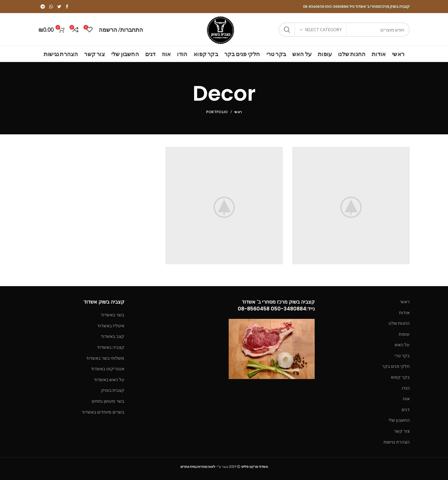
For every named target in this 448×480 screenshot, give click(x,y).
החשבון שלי (399, 420)
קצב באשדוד (112, 336)
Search (287, 30)
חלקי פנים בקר (396, 366)
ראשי (238, 112)
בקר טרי (402, 355)
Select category (323, 30)
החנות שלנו (399, 323)
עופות (404, 334)
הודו (406, 388)
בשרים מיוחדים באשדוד (103, 412)
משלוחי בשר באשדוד (105, 358)
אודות (404, 312)
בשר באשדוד (112, 315)
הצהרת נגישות (397, 442)
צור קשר (402, 431)
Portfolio (217, 112)
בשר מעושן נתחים (108, 401)
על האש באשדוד (109, 379)
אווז (406, 398)
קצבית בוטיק (113, 390)
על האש (402, 345)
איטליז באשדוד (111, 326)
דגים (406, 409)
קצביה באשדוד (111, 347)
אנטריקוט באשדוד (107, 369)
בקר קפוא (400, 377)
